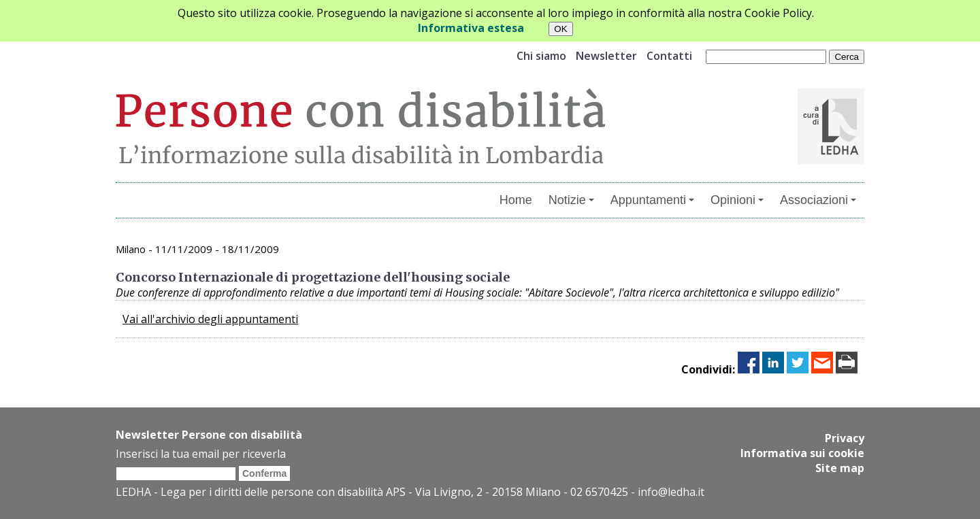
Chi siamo (541, 56)
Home (516, 200)
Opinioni (737, 200)
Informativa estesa (471, 28)
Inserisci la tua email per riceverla (201, 454)
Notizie (571, 200)
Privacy (845, 438)
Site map (840, 468)
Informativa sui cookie (802, 453)
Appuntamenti (652, 200)
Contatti (669, 56)
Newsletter (606, 56)
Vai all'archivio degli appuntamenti (210, 319)
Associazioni (818, 200)
